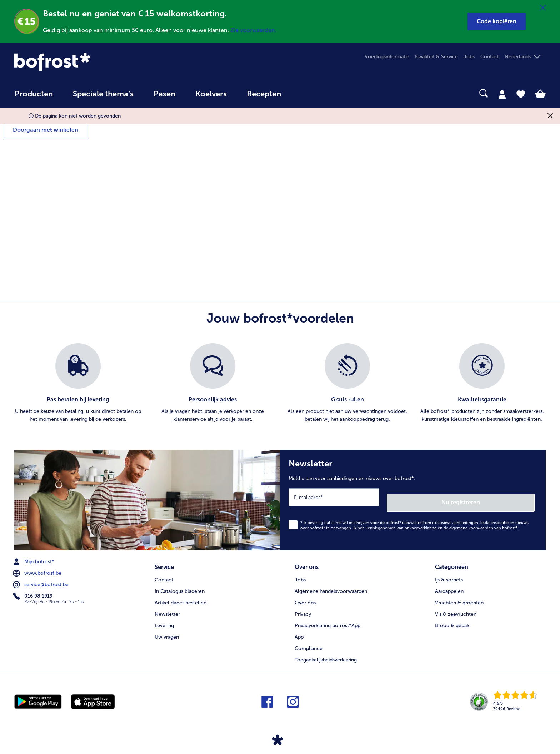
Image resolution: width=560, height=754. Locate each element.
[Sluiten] (543, 8)
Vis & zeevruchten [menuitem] (456, 606)
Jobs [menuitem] (469, 57)
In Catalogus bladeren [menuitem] (180, 583)
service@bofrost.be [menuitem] (41, 579)
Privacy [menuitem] (303, 606)
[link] (94, 62)
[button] (497, 21)
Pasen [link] (164, 94)
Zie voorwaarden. (253, 30)
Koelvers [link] (211, 94)
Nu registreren (506, 497)
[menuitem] (34, 97)
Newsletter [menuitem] (167, 606)
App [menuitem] (299, 628)
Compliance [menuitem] (309, 640)
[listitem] (78, 383)
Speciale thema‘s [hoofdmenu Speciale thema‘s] (103, 94)
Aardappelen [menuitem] (449, 583)
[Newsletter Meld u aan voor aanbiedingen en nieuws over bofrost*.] (413, 497)
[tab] (502, 94)
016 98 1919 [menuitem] (33, 590)
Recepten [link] (264, 94)
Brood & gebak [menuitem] (452, 617)
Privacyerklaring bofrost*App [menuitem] (327, 617)
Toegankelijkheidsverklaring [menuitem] (326, 651)
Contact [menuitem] (490, 57)
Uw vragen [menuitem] (167, 628)
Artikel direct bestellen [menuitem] (181, 594)
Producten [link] (34, 94)
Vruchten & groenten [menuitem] (459, 594)
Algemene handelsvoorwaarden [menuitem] (331, 583)
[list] (280, 383)
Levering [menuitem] (164, 617)
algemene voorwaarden (471, 522)
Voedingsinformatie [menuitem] (387, 57)
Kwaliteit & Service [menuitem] (436, 57)
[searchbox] (306, 93)
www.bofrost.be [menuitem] (38, 568)
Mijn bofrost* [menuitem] (34, 556)
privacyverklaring (421, 522)
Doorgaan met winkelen (46, 130)
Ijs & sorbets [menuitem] (449, 571)
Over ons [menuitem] (305, 594)
